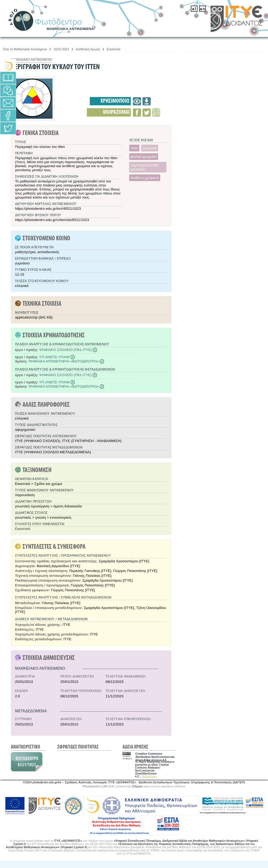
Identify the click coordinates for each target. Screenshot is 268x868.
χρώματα (150, 148)
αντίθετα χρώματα (145, 178)
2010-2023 (61, 49)
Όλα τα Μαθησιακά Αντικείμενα (25, 49)
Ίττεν (134, 148)
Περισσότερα (149, 777)
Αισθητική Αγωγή (88, 49)
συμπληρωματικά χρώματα (144, 167)
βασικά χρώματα (144, 157)
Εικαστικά (113, 49)
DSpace (137, 786)
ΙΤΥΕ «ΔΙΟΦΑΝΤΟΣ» (68, 841)
